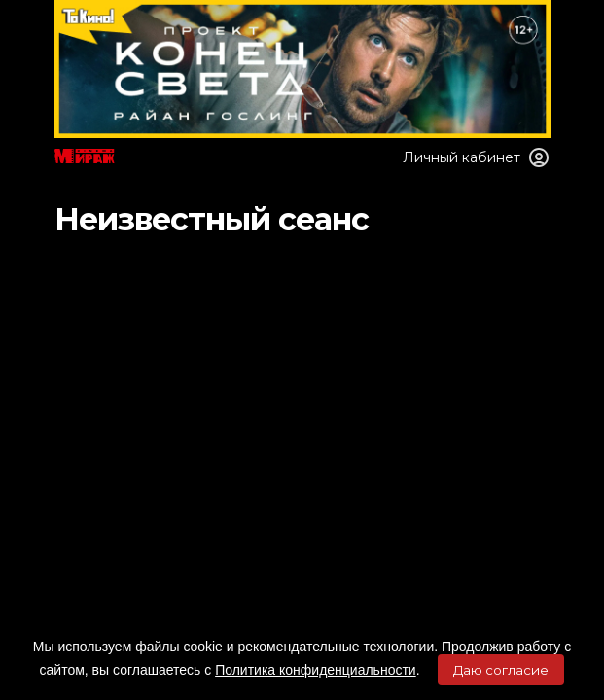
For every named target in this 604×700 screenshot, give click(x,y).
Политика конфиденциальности (316, 670)
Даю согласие (501, 670)
